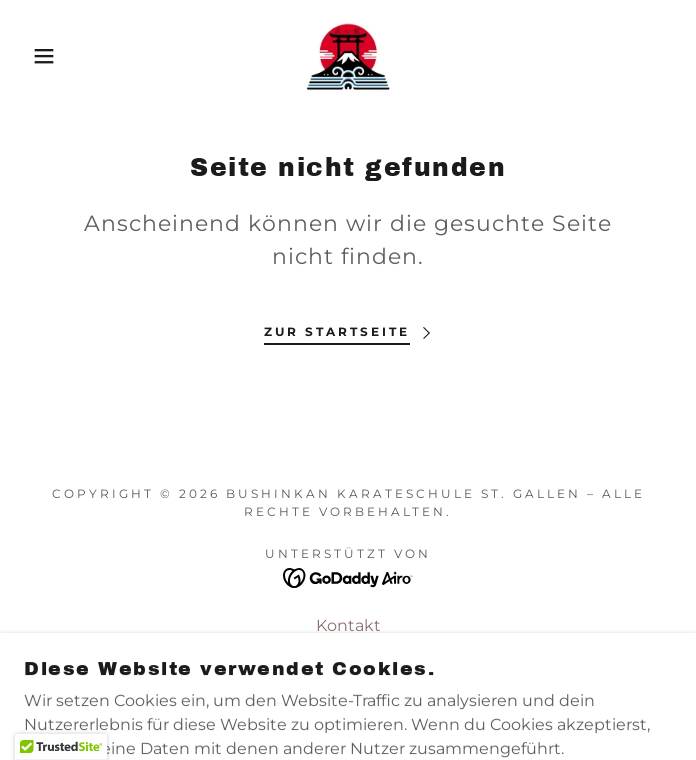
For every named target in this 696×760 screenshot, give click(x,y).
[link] (348, 56)
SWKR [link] (348, 652)
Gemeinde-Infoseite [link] (348, 679)
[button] (45, 56)
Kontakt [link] (348, 625)
